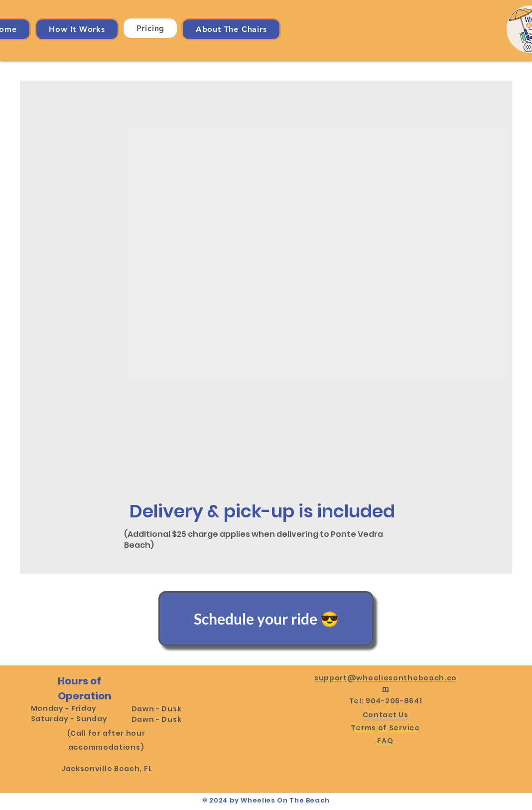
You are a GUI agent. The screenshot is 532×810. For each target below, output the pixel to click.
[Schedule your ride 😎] (266, 619)
